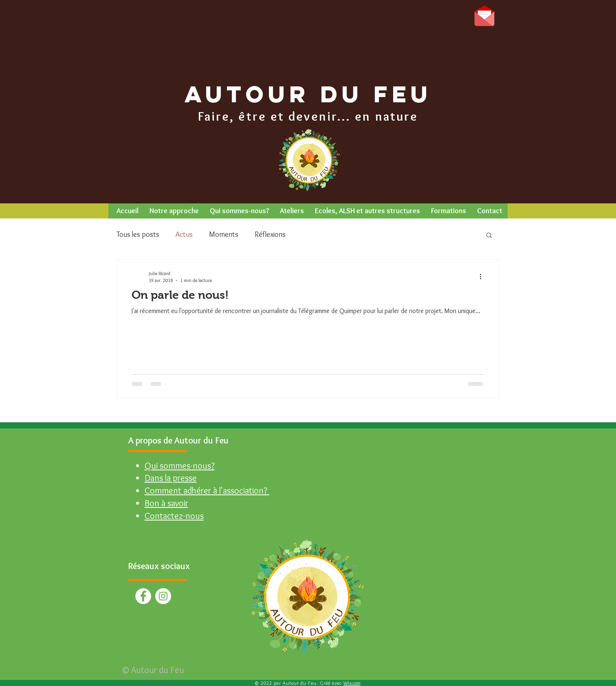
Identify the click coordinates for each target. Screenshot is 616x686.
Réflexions (270, 234)
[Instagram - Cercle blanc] (163, 596)
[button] (174, 211)
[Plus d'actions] (483, 276)
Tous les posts (138, 234)
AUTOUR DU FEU (308, 94)
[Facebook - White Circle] (143, 596)
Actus (184, 234)
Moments (224, 234)
